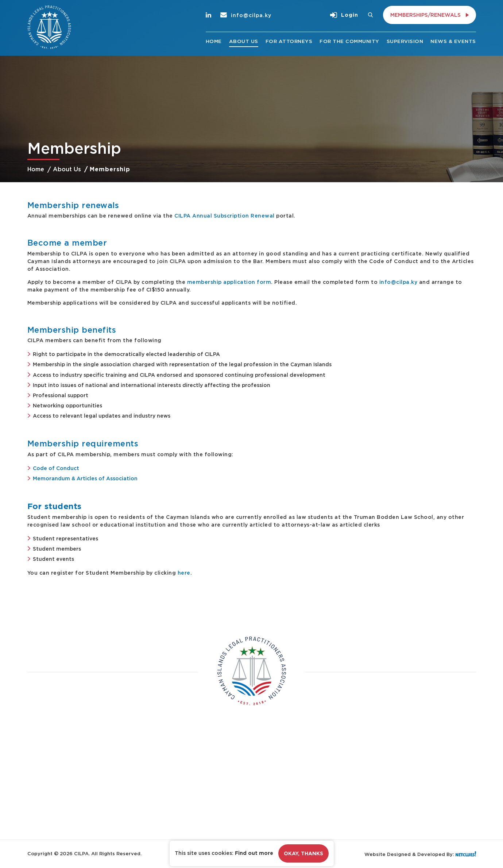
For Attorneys (289, 41)
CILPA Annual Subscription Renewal (225, 216)
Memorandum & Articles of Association (85, 478)
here (184, 573)
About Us (244, 41)
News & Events (453, 41)
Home (214, 41)
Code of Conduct (56, 468)
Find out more (254, 853)
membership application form (229, 282)
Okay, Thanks (303, 853)
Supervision (405, 41)
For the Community (349, 41)
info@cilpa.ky (246, 15)
